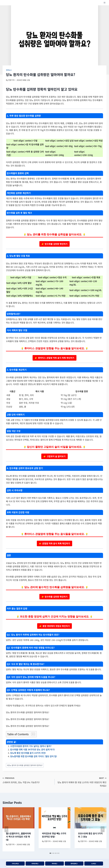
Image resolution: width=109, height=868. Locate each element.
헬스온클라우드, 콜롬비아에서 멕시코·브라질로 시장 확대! (18, 837)
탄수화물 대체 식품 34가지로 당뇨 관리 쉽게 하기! (33, 749)
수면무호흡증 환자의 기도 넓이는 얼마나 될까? (31, 746)
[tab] (50, 853)
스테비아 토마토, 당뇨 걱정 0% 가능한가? (27, 780)
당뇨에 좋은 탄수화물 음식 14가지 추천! (28, 753)
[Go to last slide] (6, 829)
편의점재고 (74, 864)
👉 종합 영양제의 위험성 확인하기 (55, 626)
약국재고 (54, 864)
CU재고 (94, 864)
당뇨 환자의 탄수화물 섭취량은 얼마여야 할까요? (25, 765)
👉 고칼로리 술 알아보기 (54, 456)
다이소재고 (15, 864)
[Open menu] (104, 3)
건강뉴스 (9, 70)
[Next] (103, 829)
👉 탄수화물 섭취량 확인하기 (54, 244)
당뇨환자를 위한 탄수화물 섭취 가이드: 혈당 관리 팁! (34, 756)
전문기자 (11, 80)
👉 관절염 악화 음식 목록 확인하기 (54, 543)
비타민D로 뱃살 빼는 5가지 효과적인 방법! (54, 835)
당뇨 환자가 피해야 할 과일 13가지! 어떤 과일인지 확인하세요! (82, 782)
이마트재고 (35, 864)
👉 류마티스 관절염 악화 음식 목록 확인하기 (54, 358)
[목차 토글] (32, 734)
